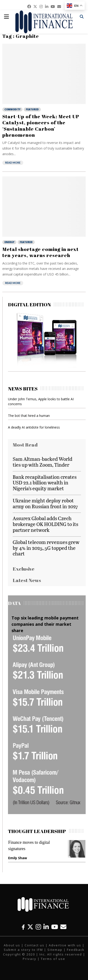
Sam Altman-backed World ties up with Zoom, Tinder (42, 462)
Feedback (76, 950)
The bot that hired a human (29, 416)
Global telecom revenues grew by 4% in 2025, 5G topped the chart (46, 548)
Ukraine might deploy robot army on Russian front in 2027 (45, 503)
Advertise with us (65, 945)
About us (12, 945)
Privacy (30, 959)
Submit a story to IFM (23, 950)
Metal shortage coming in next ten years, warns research (40, 252)
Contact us (34, 945)
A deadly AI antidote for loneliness (34, 427)
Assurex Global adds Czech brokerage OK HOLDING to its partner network (45, 524)
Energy (9, 242)
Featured (32, 109)
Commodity (12, 109)
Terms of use (53, 959)
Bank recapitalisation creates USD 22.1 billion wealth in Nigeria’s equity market (45, 483)
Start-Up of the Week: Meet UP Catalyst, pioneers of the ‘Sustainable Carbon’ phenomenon (41, 126)
